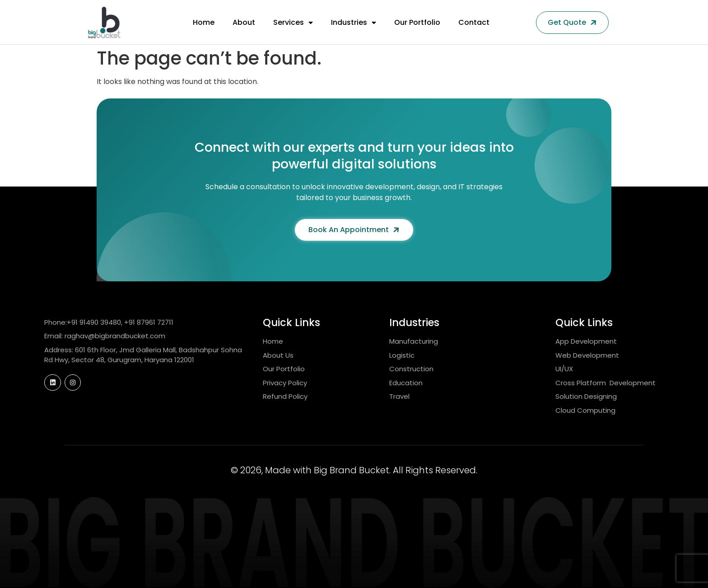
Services (293, 23)
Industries (354, 23)
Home (204, 22)
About (244, 22)
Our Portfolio (417, 22)
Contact (474, 22)
